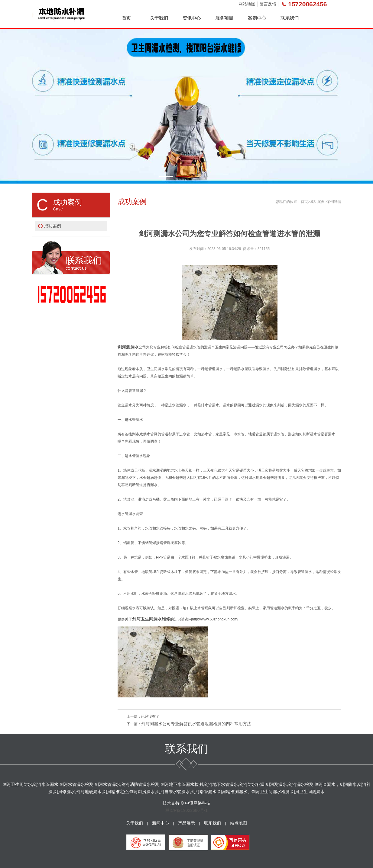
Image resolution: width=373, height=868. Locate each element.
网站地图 (247, 4)
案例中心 (257, 18)
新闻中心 (161, 823)
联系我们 (290, 18)
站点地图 (238, 823)
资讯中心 (192, 18)
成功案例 (53, 226)
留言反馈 (268, 4)
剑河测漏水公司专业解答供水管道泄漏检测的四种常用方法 (196, 724)
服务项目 (224, 18)
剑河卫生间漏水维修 (151, 619)
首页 (126, 18)
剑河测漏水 (128, 347)
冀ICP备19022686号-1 (186, 810)
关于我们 (159, 18)
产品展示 (186, 823)
